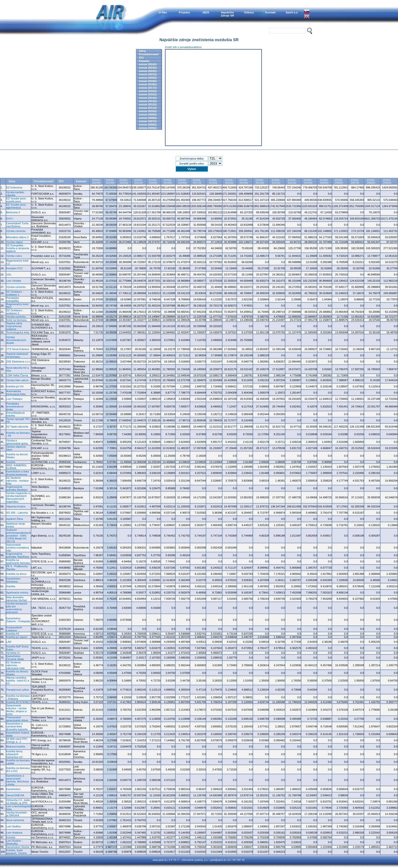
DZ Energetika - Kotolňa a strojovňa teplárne (18, 248)
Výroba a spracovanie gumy (17, 442)
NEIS (206, 12)
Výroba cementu (16, 231)
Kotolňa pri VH (15, 386)
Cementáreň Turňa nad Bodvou (17, 225)
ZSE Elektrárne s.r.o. (19, 362)
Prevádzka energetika (13, 299)
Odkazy (249, 12)
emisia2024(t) (96, 181)
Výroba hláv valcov (17, 380)
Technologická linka (18, 332)
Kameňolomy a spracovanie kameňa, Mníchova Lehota (18, 780)
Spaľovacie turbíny (17, 593)
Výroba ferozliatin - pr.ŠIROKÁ (17, 814)
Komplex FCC (15, 268)
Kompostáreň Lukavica (14, 629)
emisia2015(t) (229, 181)
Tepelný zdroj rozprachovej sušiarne (14, 326)
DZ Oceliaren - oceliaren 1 (15, 293)
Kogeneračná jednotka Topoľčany (18, 555)
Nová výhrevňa (15, 820)
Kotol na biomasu (16, 320)
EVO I (10, 219)
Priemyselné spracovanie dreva (17, 719)
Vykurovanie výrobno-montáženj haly (18, 548)
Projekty (184, 12)
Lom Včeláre (14, 281)
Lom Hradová (14, 833)
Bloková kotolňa (16, 747)
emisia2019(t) (168, 181)
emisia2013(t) (260, 181)
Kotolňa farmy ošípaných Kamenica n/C (15, 754)
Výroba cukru (14, 256)
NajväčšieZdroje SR (228, 14)
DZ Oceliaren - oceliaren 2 (15, 312)
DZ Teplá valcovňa (17, 427)
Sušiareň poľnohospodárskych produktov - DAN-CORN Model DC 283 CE (19, 536)
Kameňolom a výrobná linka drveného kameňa (17, 726)
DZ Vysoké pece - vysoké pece (17, 200)
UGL (9, 275)
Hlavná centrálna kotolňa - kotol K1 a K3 (18, 681)
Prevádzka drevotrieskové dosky (15, 407)
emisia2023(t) (110, 181)
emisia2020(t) (153, 181)
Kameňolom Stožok (18, 847)
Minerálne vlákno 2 (17, 237)
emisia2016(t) (213, 181)
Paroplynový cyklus (18, 690)
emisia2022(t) (124, 181)
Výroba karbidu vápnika (15, 194)
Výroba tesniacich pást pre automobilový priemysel (17, 608)
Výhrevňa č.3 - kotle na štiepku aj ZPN (18, 802)
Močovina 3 (13, 212)
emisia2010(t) (308, 181)
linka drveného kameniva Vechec (17, 599)
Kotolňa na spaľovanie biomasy (18, 561)
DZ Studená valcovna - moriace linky (17, 481)
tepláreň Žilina (15, 519)
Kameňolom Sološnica (13, 580)
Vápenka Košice (16, 506)
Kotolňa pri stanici (17, 637)
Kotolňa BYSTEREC (18, 702)
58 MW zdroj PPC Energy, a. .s (17, 740)
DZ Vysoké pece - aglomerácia (17, 206)
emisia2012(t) (276, 181)
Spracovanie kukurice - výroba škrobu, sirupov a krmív (16, 710)
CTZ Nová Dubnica (18, 349)
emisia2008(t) (339, 181)
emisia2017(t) (197, 181)
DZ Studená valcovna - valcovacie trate (16, 665)
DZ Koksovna (14, 187)
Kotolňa (11, 462)
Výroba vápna (14, 242)
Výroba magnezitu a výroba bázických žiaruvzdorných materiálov (18, 497)
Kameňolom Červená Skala (15, 658)
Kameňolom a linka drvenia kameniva (18, 473)
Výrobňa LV (13, 653)
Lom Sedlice (14, 826)
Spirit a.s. (292, 12)
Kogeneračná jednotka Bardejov (17, 488)
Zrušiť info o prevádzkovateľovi (183, 47)
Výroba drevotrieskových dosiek (16, 340)
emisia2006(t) (371, 181)
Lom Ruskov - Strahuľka (14, 842)
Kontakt (271, 12)
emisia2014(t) (244, 181)
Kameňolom (13, 789)
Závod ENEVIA (15, 795)
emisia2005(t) (387, 181)
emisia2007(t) (355, 181)
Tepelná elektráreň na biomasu (17, 355)
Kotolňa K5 (13, 634)
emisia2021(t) (139, 181)
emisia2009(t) (324, 181)
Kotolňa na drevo (16, 574)
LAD (9, 642)
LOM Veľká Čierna (17, 375)
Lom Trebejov (14, 399)
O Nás (163, 12)
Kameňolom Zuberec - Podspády (18, 620)
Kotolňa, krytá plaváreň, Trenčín (16, 852)
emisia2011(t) (292, 181)
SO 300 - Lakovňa (17, 513)
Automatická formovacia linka (16, 393)
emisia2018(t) (182, 181)
